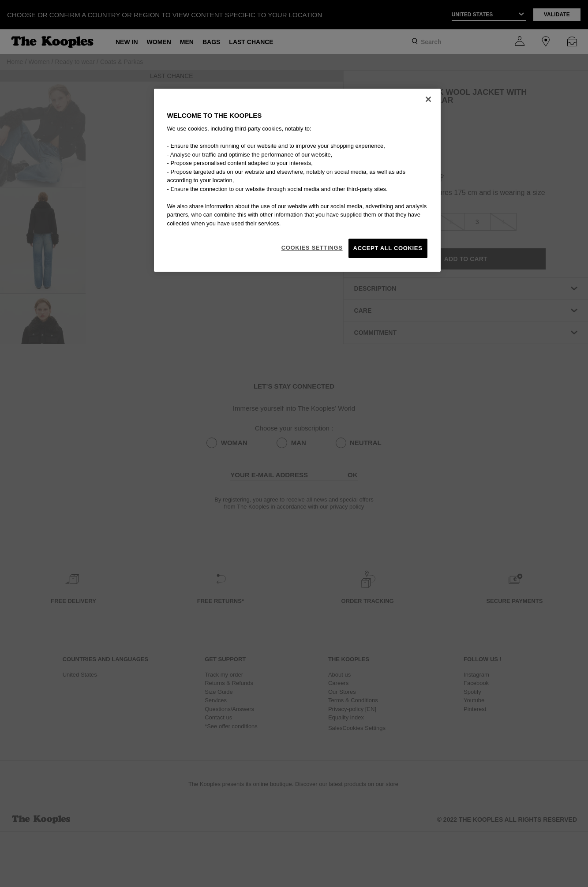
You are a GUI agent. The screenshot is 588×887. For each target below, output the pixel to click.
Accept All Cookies (388, 248)
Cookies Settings (312, 248)
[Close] (428, 99)
